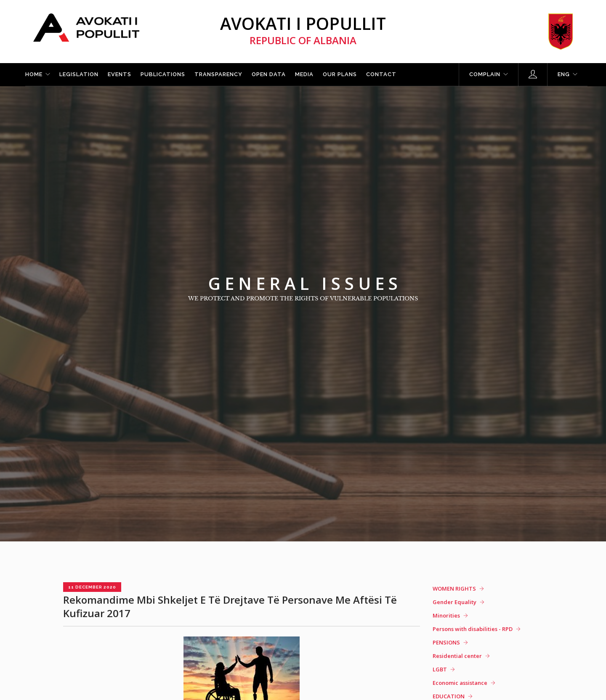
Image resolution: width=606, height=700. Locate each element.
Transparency (218, 74)
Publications (163, 74)
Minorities (446, 615)
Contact (381, 74)
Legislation (79, 74)
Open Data (269, 74)
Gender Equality (454, 602)
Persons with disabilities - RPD (473, 629)
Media (304, 74)
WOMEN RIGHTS (454, 589)
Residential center (457, 656)
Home (34, 74)
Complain (485, 74)
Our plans (340, 74)
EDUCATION (449, 696)
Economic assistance (460, 683)
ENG (564, 74)
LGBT (440, 669)
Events (120, 74)
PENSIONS (446, 642)
